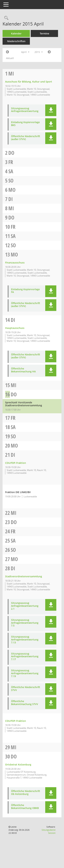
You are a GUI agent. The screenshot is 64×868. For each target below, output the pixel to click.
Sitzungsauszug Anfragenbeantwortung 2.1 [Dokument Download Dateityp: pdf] (25, 606)
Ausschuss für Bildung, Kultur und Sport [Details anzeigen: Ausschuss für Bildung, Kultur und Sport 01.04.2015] (29, 82)
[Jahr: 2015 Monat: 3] (7, 52)
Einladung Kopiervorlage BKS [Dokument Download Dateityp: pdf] (25, 124)
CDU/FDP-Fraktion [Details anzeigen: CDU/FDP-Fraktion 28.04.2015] (16, 721)
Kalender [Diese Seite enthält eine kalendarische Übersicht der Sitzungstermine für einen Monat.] (16, 33)
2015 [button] (39, 52)
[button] (51, 110)
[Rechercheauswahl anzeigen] (5, 18)
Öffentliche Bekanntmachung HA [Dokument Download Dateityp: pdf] (23, 370)
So (11, 181)
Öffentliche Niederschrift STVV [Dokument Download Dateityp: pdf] (26, 689)
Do (11, 153)
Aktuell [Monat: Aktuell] (10, 58)
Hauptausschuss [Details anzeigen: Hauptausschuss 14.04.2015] (15, 328)
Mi (11, 74)
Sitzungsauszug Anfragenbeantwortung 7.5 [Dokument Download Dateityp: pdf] (25, 623)
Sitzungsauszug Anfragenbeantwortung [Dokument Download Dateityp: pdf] (25, 110)
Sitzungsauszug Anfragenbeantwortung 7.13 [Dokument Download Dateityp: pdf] (25, 640)
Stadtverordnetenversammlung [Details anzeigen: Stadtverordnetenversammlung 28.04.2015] (24, 576)
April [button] (25, 52)
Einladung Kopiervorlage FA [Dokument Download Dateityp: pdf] (25, 291)
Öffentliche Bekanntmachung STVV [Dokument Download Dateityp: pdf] (25, 703)
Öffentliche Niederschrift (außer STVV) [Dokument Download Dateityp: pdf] (26, 138)
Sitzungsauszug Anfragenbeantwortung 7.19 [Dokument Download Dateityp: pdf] (25, 673)
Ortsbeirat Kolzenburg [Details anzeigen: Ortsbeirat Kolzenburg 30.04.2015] (18, 765)
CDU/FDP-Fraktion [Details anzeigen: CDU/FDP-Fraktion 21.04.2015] (16, 463)
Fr (11, 162)
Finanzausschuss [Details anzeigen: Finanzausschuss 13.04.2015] (15, 263)
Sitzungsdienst (49, 831)
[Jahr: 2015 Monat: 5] (49, 52)
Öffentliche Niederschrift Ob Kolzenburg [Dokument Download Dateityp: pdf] (26, 793)
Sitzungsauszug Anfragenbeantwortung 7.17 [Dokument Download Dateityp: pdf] (25, 657)
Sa (11, 171)
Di (11, 199)
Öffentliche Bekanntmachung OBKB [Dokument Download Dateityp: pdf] (25, 807)
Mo (12, 190)
